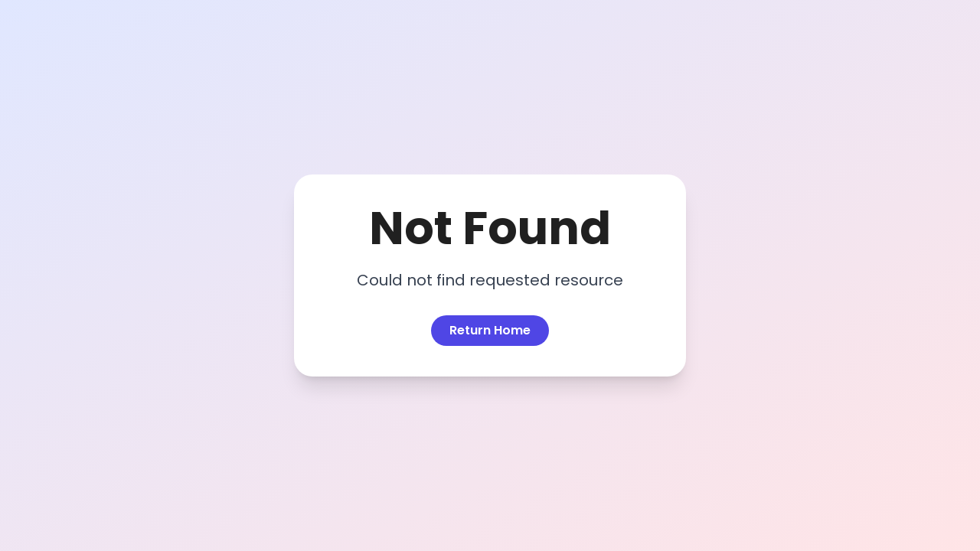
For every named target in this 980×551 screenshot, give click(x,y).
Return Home (490, 330)
